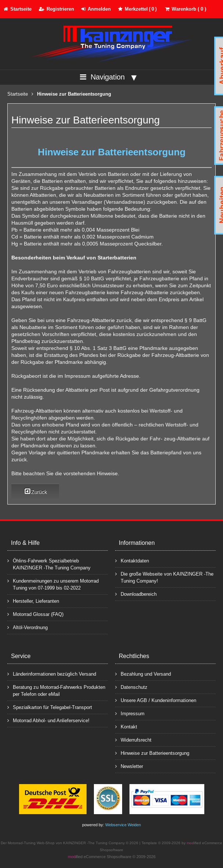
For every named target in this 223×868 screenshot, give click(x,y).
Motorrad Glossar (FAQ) (35, 614)
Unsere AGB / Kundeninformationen (156, 700)
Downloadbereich (136, 594)
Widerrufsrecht (133, 740)
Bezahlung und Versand (143, 674)
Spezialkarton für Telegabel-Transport (50, 707)
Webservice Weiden (123, 825)
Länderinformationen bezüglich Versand (52, 674)
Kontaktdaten (132, 560)
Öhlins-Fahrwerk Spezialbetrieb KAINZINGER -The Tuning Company (49, 564)
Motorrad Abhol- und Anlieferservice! (48, 720)
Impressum (130, 713)
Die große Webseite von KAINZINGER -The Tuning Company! (164, 577)
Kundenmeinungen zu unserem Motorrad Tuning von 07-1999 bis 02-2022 (53, 584)
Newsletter (129, 766)
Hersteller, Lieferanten (33, 601)
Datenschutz (131, 687)
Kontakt (126, 726)
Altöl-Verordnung (28, 627)
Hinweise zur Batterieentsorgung (152, 753)
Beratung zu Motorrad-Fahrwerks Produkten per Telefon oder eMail (56, 690)
